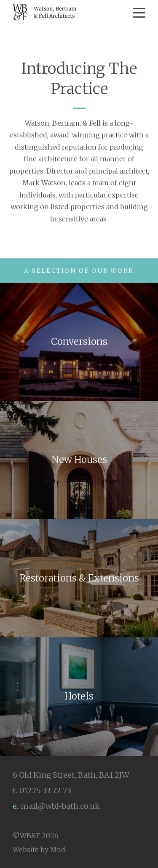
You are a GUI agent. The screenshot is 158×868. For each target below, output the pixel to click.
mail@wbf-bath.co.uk (60, 806)
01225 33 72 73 (45, 790)
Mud (58, 850)
